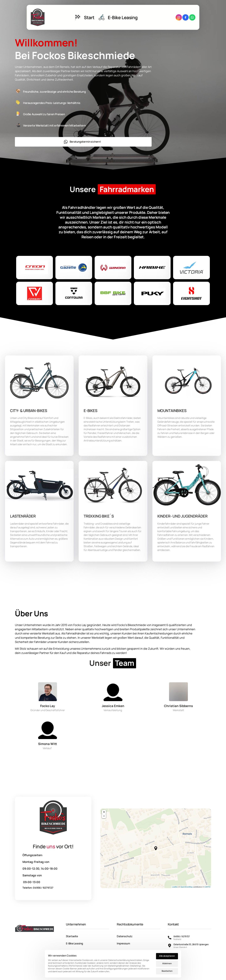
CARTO (207, 887)
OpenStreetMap (186, 887)
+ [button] (104, 812)
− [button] (104, 816)
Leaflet (175, 887)
